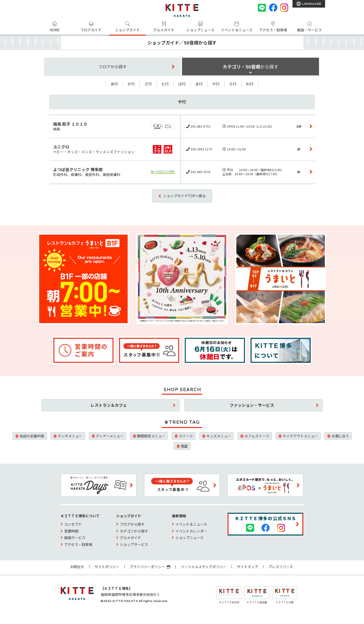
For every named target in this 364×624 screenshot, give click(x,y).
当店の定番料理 (32, 436)
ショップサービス (134, 544)
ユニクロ (61, 147)
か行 (131, 84)
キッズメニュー (219, 436)
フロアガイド (91, 30)
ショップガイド (127, 30)
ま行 (199, 84)
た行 (165, 84)
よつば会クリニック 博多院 (78, 169)
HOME (55, 30)
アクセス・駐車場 (273, 30)
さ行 (148, 84)
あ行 (114, 84)
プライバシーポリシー (150, 567)
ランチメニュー (70, 436)
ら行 (233, 84)
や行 (216, 84)
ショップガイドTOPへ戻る (184, 196)
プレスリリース (281, 567)
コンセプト (73, 524)
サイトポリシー (107, 567)
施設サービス (75, 538)
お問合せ (77, 567)
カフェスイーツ (257, 436)
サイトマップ (247, 567)
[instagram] (284, 8)
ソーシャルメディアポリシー (204, 567)
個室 (184, 446)
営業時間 (71, 531)
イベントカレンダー (191, 531)
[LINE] (262, 8)
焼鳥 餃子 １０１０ (70, 124)
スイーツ (186, 436)
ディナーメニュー (110, 436)
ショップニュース (200, 30)
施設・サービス (309, 30)
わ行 (250, 84)
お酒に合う (340, 436)
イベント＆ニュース (237, 30)
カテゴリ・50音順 (251, 66)
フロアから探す (132, 524)
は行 (182, 84)
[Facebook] (273, 8)
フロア (112, 66)
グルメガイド (164, 30)
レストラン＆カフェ (109, 405)
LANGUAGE (311, 4)
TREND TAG (184, 422)
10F (299, 126)
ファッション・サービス (252, 405)
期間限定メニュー (151, 436)
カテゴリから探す (134, 531)
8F (299, 149)
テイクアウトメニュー (300, 436)
